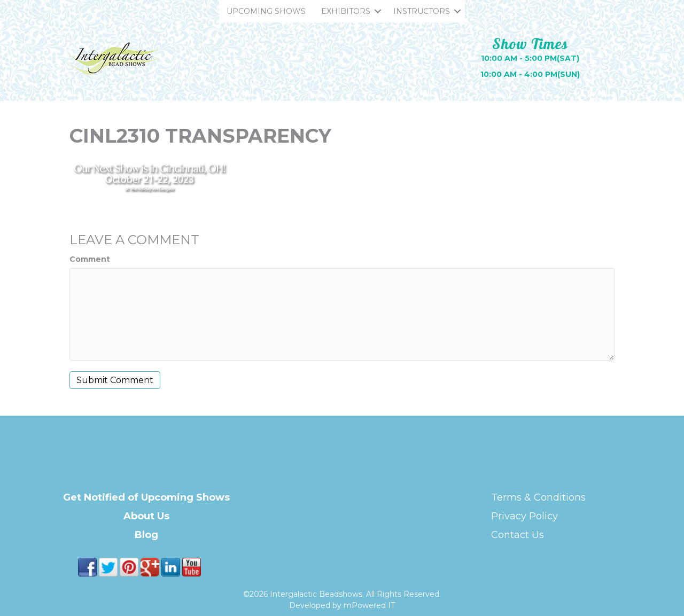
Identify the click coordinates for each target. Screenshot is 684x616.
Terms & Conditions (538, 497)
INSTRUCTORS (422, 11)
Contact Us (518, 535)
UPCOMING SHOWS (266, 11)
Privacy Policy (524, 516)
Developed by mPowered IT (342, 605)
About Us (146, 516)
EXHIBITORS (346, 11)
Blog (146, 535)
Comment (90, 259)
